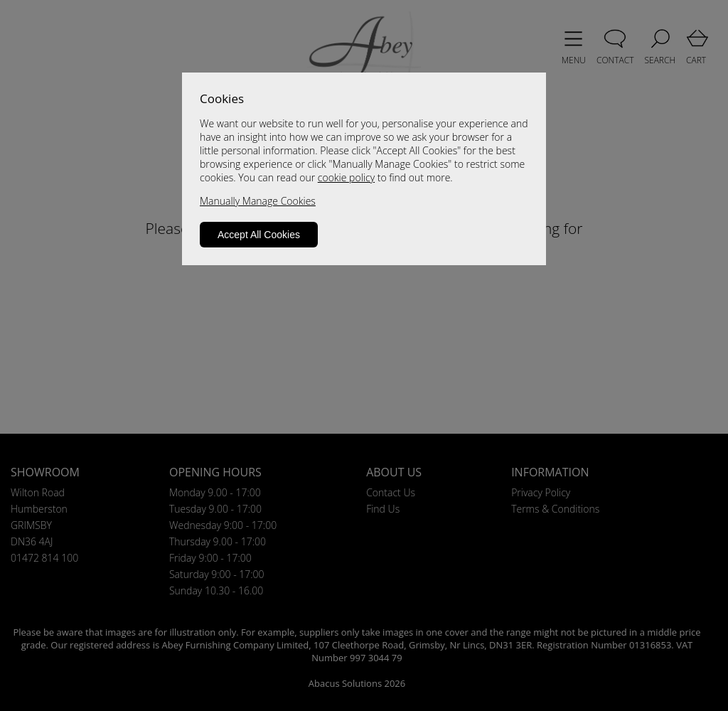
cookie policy (346, 177)
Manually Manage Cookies (258, 201)
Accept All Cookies (259, 235)
